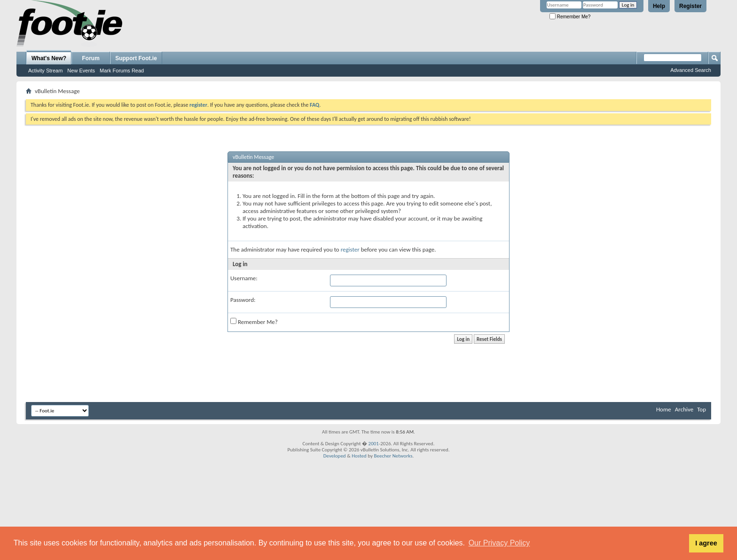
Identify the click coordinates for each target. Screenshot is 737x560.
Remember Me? (570, 17)
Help (659, 6)
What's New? (49, 58)
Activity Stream (45, 71)
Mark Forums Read (122, 71)
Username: (244, 278)
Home (664, 409)
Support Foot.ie (136, 58)
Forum (91, 58)
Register (690, 6)
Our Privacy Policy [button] (499, 543)
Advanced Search (691, 70)
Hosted (359, 456)
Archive (684, 409)
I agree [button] (706, 543)
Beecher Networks (393, 456)
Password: (243, 300)
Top (702, 409)
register (350, 249)
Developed (335, 456)
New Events (81, 71)
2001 (374, 444)
